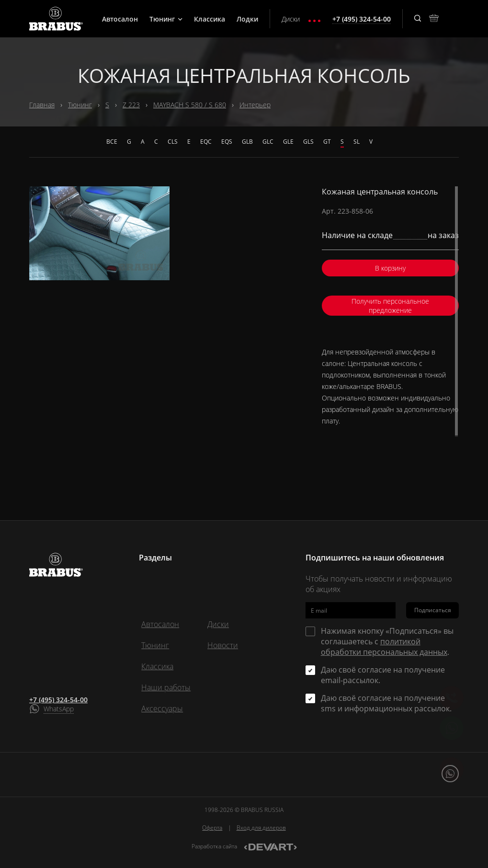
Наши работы (166, 687)
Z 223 (131, 105)
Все (112, 142)
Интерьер (255, 105)
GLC (268, 142)
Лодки (247, 19)
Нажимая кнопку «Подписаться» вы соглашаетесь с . (387, 641)
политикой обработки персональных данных (384, 647)
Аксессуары (162, 708)
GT (327, 142)
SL (357, 142)
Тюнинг (166, 19)
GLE (288, 142)
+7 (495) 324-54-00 (58, 700)
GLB (247, 142)
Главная (42, 105)
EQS (227, 142)
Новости (223, 645)
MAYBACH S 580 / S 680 (190, 105)
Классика (210, 19)
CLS (173, 142)
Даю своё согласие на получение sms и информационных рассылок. (386, 703)
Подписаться (433, 610)
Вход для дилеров (261, 828)
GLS (308, 142)
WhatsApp (59, 709)
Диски (291, 19)
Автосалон (120, 19)
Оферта (212, 828)
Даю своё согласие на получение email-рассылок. (383, 675)
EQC (206, 142)
